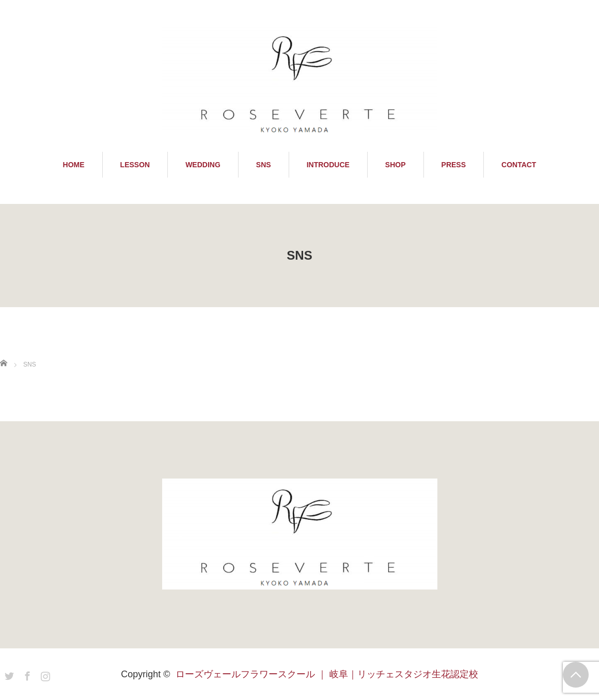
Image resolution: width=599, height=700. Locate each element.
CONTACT (519, 165)
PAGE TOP (576, 675)
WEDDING (203, 165)
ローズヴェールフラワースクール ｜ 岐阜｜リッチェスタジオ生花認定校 (327, 674)
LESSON (135, 165)
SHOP (396, 165)
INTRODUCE (328, 165)
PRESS (454, 165)
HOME (74, 165)
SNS (264, 165)
